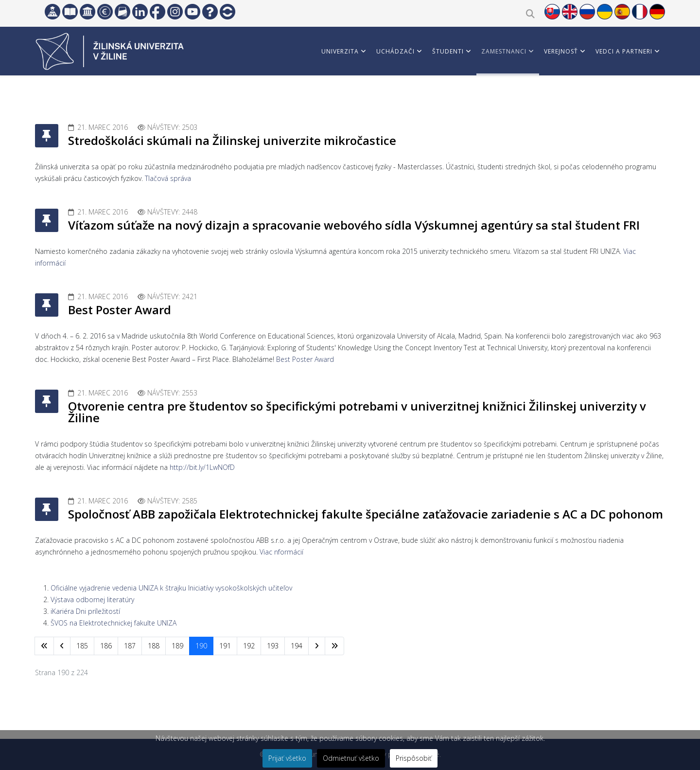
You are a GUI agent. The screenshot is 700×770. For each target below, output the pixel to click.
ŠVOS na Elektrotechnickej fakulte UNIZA (114, 623)
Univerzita (340, 51)
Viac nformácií (281, 552)
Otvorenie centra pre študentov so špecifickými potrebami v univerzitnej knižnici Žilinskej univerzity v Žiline (357, 412)
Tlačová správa (168, 178)
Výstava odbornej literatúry (92, 600)
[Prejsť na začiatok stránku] (44, 646)
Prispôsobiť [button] (414, 758)
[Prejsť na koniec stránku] (334, 646)
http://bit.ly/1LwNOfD (202, 467)
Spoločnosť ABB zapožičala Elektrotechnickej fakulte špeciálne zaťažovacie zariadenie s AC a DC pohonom (366, 514)
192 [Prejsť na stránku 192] (249, 646)
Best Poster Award (120, 310)
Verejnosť (561, 51)
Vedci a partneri (624, 51)
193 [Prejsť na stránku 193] (273, 646)
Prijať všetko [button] (287, 758)
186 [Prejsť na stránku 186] (106, 646)
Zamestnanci (504, 51)
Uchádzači (395, 51)
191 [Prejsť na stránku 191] (225, 646)
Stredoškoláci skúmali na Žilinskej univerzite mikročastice (232, 140)
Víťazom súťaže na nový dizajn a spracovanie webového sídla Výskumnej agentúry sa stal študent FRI (354, 225)
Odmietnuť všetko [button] (351, 758)
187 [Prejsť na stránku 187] (130, 646)
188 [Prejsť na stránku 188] (154, 646)
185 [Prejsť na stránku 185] (82, 646)
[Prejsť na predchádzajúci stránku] (62, 646)
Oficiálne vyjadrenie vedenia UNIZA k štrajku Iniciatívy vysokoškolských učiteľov (171, 588)
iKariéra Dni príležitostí (85, 611)
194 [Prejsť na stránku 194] (297, 646)
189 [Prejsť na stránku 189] (177, 646)
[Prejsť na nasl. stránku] (317, 646)
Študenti (448, 51)
